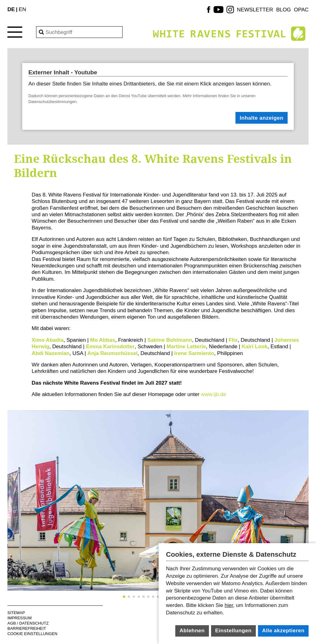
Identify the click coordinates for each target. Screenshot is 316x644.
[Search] (79, 32)
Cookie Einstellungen (32, 634)
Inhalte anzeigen (262, 118)
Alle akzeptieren (283, 631)
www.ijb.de (213, 394)
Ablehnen (192, 631)
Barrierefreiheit (27, 628)
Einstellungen (233, 631)
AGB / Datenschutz (28, 623)
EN (23, 9)
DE (11, 9)
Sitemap (16, 613)
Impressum (19, 618)
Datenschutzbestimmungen (52, 102)
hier (229, 605)
